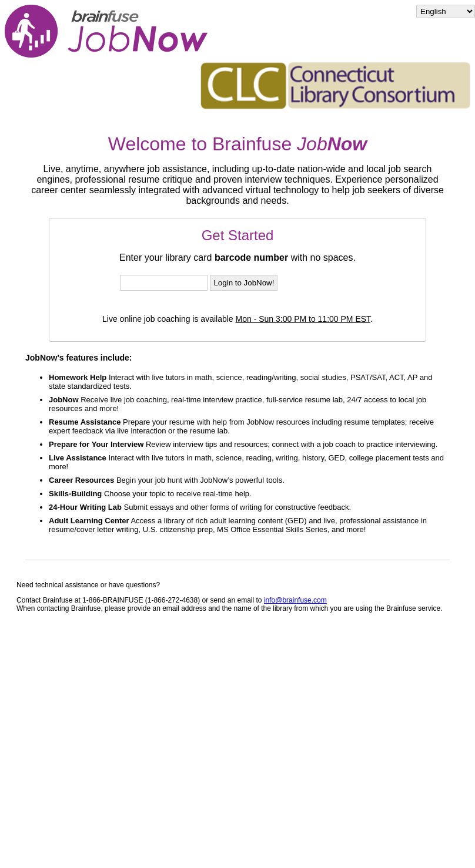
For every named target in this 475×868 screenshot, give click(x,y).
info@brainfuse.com (295, 600)
